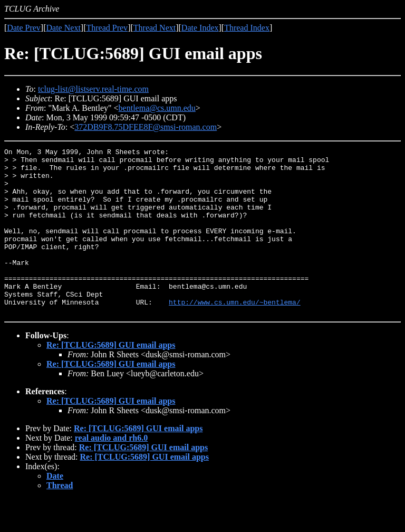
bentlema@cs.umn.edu (157, 108)
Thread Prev (107, 28)
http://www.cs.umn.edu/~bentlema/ (235, 334)
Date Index (200, 28)
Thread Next (155, 28)
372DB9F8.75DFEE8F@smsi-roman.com (146, 127)
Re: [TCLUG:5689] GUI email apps (111, 378)
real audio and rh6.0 (111, 471)
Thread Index (247, 28)
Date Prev (24, 28)
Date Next (64, 28)
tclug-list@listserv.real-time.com (93, 89)
